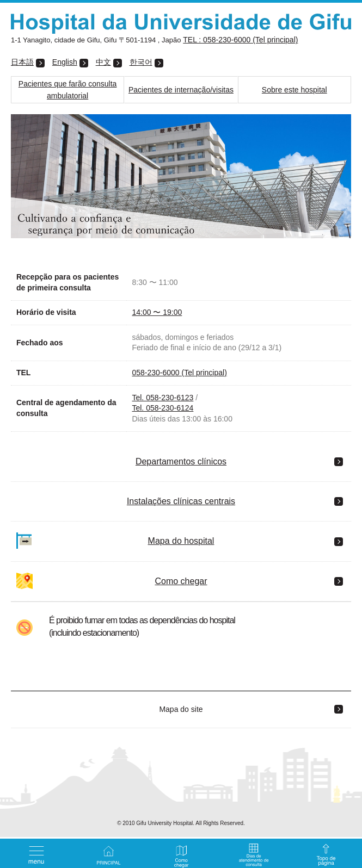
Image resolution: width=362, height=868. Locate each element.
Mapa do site (181, 709)
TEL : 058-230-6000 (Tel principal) (240, 40)
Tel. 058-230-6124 (162, 408)
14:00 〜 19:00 (157, 312)
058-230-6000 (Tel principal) (179, 373)
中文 (103, 62)
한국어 (141, 62)
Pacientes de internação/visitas (181, 90)
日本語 (22, 62)
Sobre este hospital (294, 90)
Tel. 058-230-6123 (162, 398)
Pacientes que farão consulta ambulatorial (68, 90)
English (65, 62)
